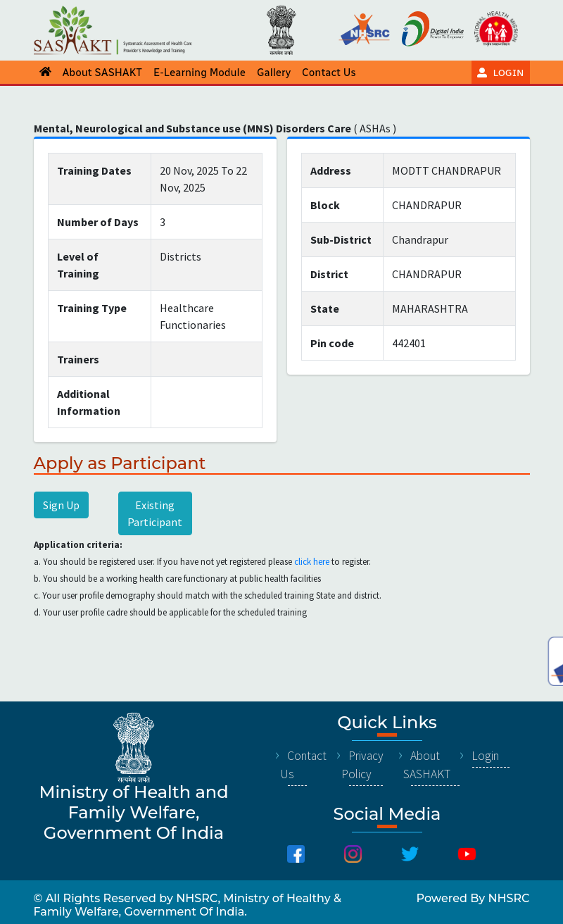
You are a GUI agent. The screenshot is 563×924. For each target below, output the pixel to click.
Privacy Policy (362, 765)
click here (312, 562)
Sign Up (61, 505)
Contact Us (303, 765)
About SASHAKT (427, 765)
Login (485, 756)
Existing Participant (155, 513)
